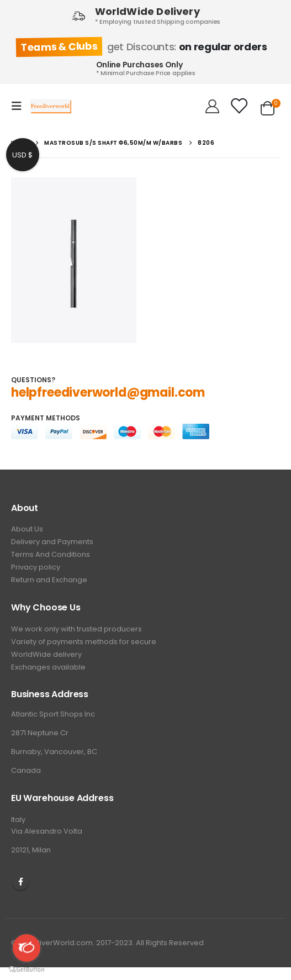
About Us (27, 529)
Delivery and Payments (52, 542)
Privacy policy (36, 567)
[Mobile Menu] (20, 106)
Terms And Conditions (51, 554)
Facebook (20, 882)
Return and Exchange (49, 580)
